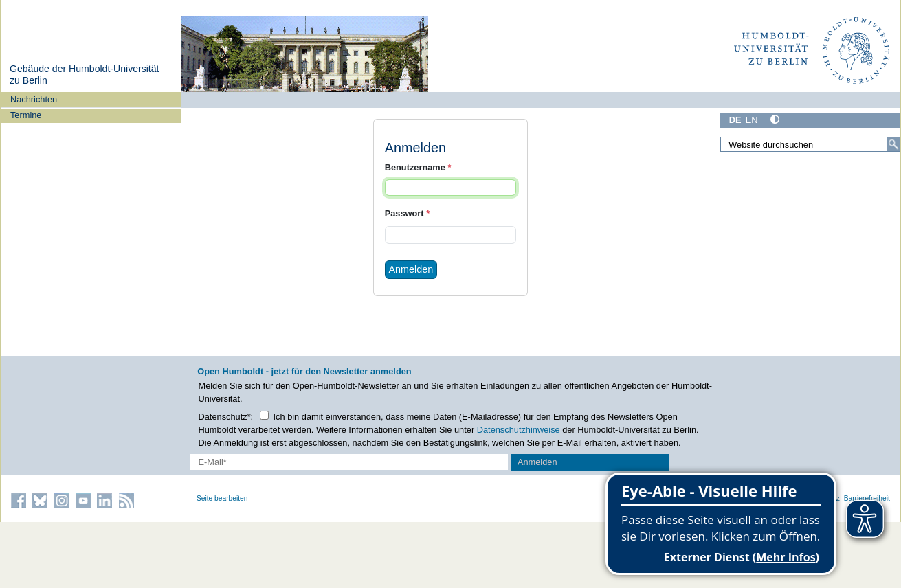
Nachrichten (34, 99)
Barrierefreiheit (867, 498)
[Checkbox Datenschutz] (264, 415)
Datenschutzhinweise (519, 430)
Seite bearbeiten (222, 498)
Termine (26, 115)
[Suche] (893, 144)
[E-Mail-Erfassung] (349, 462)
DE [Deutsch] (735, 120)
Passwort (407, 213)
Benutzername (418, 167)
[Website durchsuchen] (810, 144)
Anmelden (411, 269)
